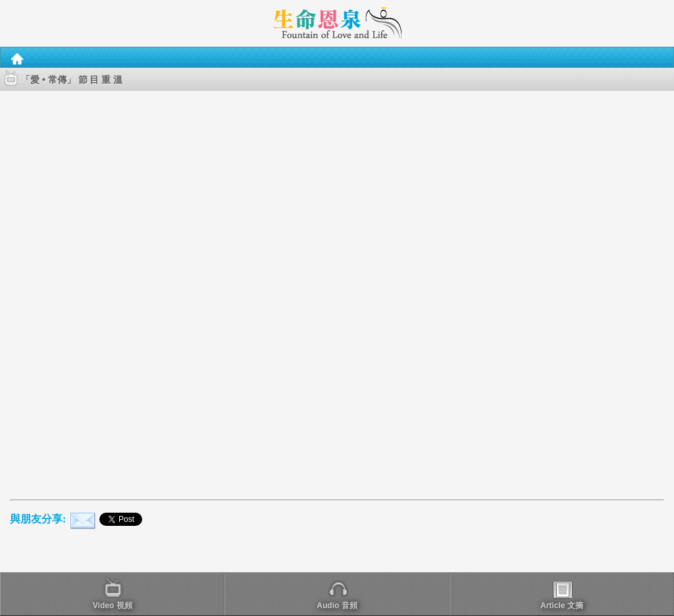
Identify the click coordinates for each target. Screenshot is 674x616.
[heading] (337, 23)
